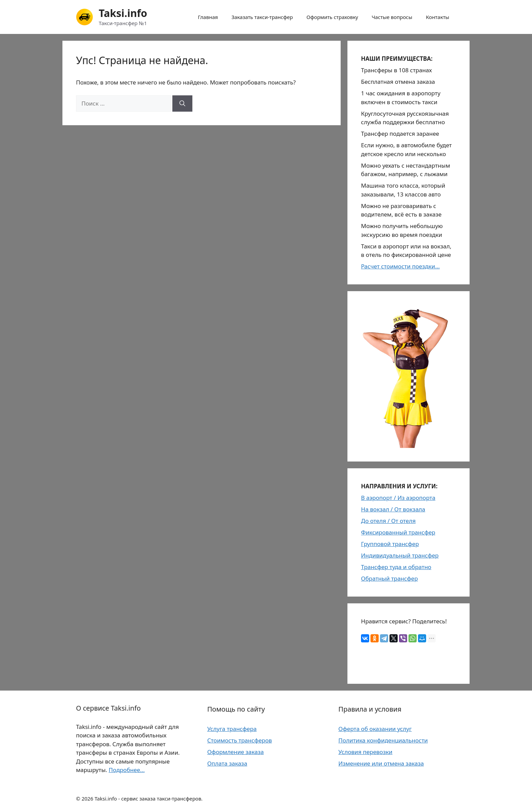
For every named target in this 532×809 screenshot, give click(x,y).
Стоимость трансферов (240, 740)
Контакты (438, 17)
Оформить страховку (332, 17)
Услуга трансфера (232, 729)
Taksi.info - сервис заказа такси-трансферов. (149, 798)
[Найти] (182, 104)
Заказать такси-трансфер (262, 17)
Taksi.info (123, 13)
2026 (87, 798)
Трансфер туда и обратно (396, 567)
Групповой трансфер (390, 544)
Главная (208, 17)
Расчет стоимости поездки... (400, 266)
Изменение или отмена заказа (381, 763)
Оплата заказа (227, 763)
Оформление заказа (236, 752)
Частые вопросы (392, 17)
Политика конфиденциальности (383, 740)
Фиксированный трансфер (398, 532)
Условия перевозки (365, 752)
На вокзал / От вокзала (393, 509)
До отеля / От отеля (388, 521)
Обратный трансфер (389, 578)
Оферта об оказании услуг (375, 729)
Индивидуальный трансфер (400, 555)
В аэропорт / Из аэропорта (398, 498)
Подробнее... (127, 770)
